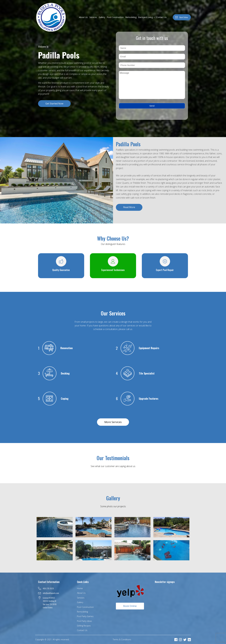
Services (93, 17)
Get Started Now (54, 104)
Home (80, 588)
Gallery (102, 17)
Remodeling (131, 17)
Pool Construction (115, 17)
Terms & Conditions (122, 639)
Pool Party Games (85, 616)
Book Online (130, 606)
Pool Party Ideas (84, 621)
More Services (113, 422)
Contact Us (161, 17)
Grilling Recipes (84, 626)
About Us (83, 17)
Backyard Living (146, 17)
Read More (129, 207)
